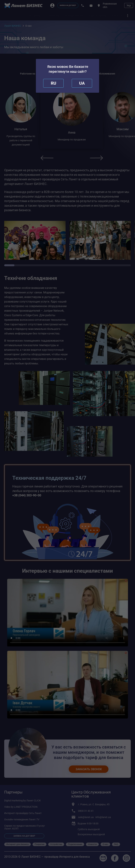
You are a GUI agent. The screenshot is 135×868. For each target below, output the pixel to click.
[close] (53, 83)
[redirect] (82, 83)
